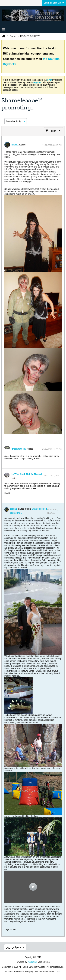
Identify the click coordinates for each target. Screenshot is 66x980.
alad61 (15, 145)
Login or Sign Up (54, 3)
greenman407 (19, 449)
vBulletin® (32, 962)
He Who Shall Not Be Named (26, 474)
